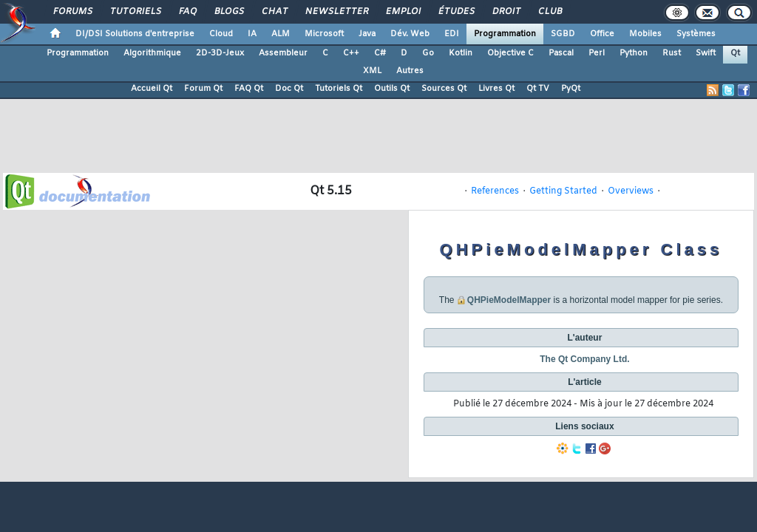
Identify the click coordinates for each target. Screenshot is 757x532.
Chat (274, 12)
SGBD (563, 34)
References (495, 191)
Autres (410, 71)
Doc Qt (289, 89)
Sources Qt (444, 89)
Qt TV (538, 89)
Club (549, 12)
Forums (72, 12)
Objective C (510, 53)
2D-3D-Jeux (220, 53)
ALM (281, 34)
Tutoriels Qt (339, 89)
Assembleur (283, 53)
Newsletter (336, 12)
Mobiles (645, 34)
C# (380, 53)
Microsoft (324, 34)
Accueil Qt (152, 89)
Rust (672, 53)
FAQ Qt (249, 89)
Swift (706, 53)
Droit (506, 12)
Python (634, 53)
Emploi (403, 12)
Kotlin (461, 53)
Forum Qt (203, 89)
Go (428, 53)
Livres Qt (496, 89)
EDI (452, 34)
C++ (351, 53)
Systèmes (696, 34)
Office (602, 34)
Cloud (221, 34)
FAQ (187, 12)
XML (372, 71)
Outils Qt (392, 89)
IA (252, 34)
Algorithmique (152, 53)
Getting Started (563, 191)
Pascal (561, 53)
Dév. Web (410, 34)
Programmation (505, 34)
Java (367, 34)
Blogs (228, 12)
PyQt (571, 89)
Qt (735, 53)
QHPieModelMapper (509, 300)
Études (456, 12)
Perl (597, 53)
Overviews (631, 191)
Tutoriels (135, 12)
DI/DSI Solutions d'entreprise (135, 34)
